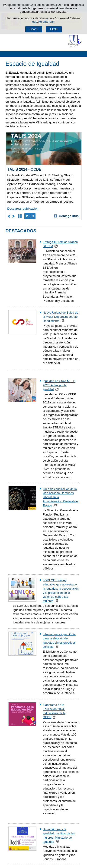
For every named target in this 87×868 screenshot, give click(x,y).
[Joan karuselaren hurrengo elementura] (14, 216)
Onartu (34, 29)
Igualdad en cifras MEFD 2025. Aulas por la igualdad (59, 385)
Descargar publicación (23, 209)
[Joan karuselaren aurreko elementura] (9, 216)
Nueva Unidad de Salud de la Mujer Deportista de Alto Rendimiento (60, 317)
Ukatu (54, 29)
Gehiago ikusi (67, 216)
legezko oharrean (43, 22)
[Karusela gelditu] (20, 216)
